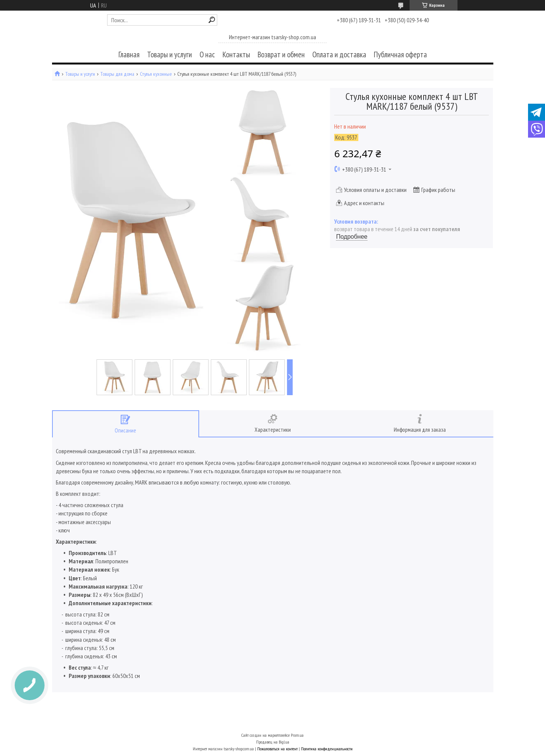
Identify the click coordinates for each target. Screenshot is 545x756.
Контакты (236, 54)
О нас (207, 54)
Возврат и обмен (281, 54)
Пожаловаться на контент (277, 749)
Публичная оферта (400, 54)
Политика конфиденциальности (327, 749)
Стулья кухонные (156, 74)
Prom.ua (297, 735)
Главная (129, 54)
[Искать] (212, 20)
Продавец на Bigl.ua (273, 742)
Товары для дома (117, 74)
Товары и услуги (170, 54)
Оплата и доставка (339, 54)
